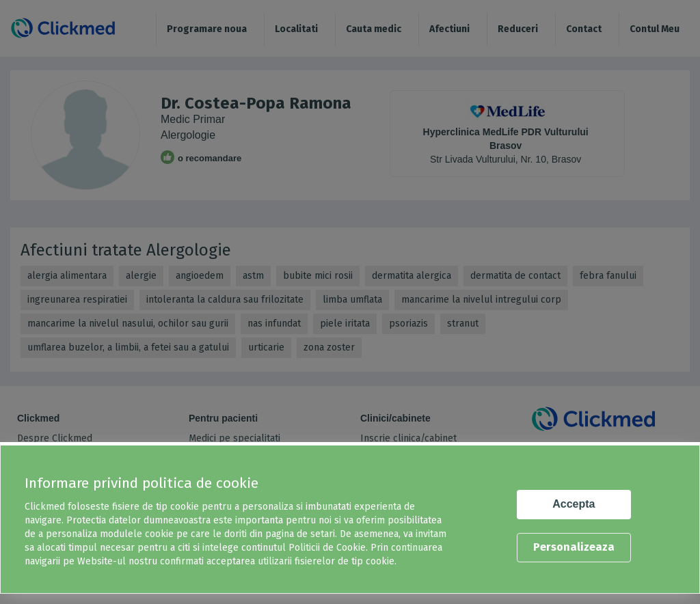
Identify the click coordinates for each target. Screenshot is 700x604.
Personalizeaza (574, 547)
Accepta (574, 504)
